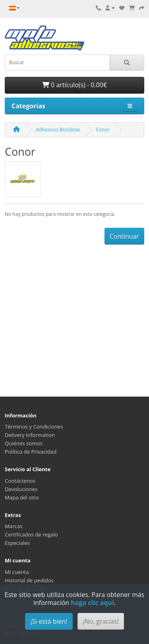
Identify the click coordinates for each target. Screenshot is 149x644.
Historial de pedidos (29, 580)
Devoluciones (21, 489)
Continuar (124, 236)
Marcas (14, 526)
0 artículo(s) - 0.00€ (74, 85)
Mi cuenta (17, 572)
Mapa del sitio (22, 497)
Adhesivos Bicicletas (58, 130)
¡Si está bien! (49, 621)
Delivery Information (30, 435)
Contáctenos (20, 481)
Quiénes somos (24, 443)
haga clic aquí (92, 603)
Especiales (17, 543)
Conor (103, 130)
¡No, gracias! (101, 621)
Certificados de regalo (31, 534)
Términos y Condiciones (34, 427)
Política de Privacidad (31, 452)
